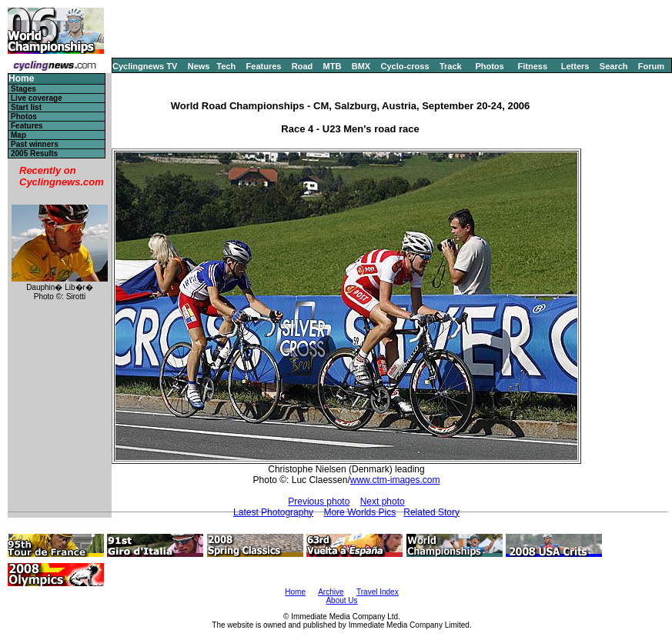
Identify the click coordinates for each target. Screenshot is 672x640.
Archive (331, 592)
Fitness (532, 66)
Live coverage (37, 98)
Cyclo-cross (405, 66)
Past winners (35, 144)
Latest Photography (273, 512)
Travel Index (378, 592)
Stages (23, 89)
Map (18, 135)
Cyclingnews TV (145, 66)
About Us (341, 600)
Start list (26, 107)
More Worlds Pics (359, 512)
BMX (361, 66)
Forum (651, 66)
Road (303, 66)
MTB (333, 66)
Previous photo (319, 502)
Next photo (383, 502)
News (199, 66)
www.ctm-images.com (395, 480)
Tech (226, 66)
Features (264, 66)
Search (614, 66)
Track (451, 66)
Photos (489, 66)
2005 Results (34, 153)
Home (21, 79)
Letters (575, 66)
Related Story (431, 512)
